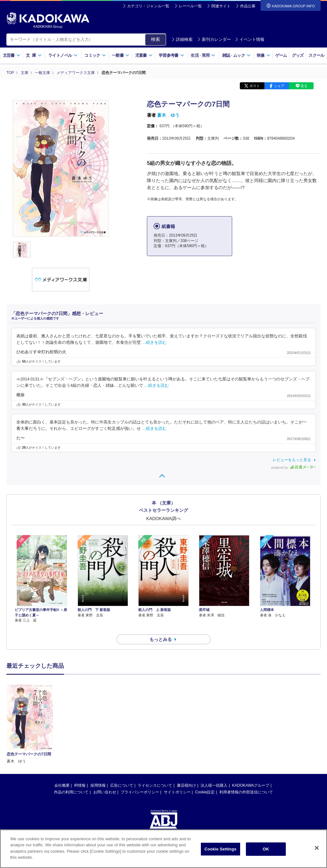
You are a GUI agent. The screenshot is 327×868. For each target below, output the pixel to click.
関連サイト (221, 6)
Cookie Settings (220, 849)
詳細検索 (182, 39)
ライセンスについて (155, 774)
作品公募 (248, 6)
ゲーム (281, 55)
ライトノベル (63, 55)
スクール (316, 55)
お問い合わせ (105, 781)
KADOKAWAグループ (251, 774)
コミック (95, 55)
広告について (122, 774)
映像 (264, 55)
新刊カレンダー (214, 39)
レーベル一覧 (190, 6)
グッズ (298, 55)
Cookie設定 (205, 781)
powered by (294, 467)
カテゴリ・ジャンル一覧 (148, 6)
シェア (279, 85)
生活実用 (203, 55)
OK (266, 849)
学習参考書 (171, 55)
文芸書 (12, 55)
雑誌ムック (236, 55)
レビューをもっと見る (292, 460)
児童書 (144, 55)
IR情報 (80, 774)
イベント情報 (250, 39)
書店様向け (186, 774)
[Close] (317, 848)
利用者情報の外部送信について (246, 781)
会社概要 (62, 774)
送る (304, 85)
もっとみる (161, 628)
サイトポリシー (177, 781)
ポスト (255, 85)
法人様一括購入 (214, 774)
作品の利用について (71, 781)
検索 (156, 39)
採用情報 (98, 774)
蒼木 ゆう (168, 115)
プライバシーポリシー (140, 781)
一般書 (121, 55)
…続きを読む (155, 342)
